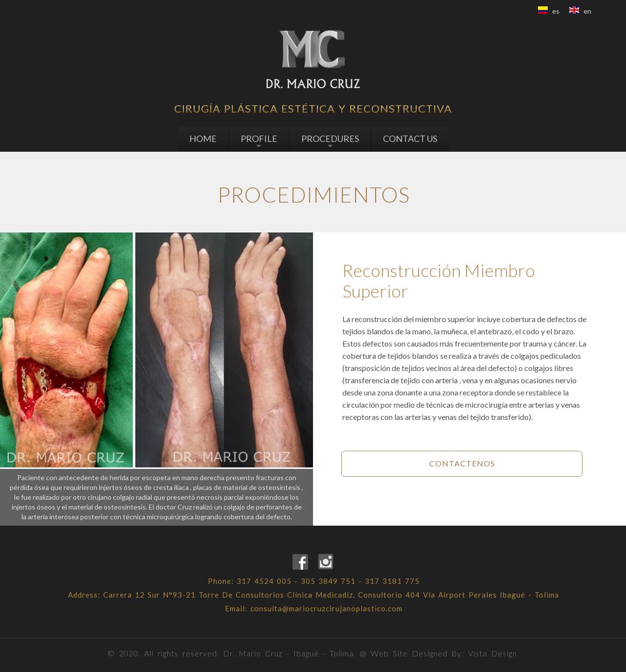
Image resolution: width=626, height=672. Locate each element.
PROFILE (259, 141)
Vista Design (492, 653)
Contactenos (462, 463)
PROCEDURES (330, 141)
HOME (203, 139)
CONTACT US (410, 139)
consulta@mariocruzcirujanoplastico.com (326, 608)
